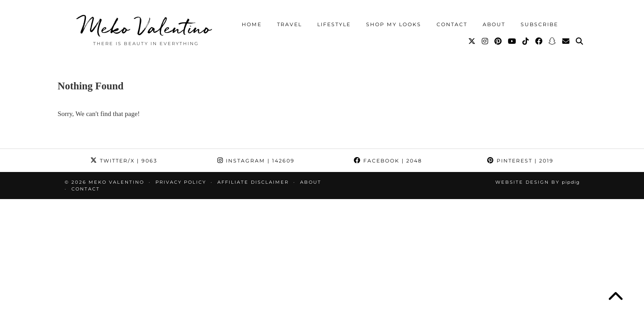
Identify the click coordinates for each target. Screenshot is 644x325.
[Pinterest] (498, 42)
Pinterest (520, 161)
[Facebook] (539, 42)
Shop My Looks (394, 24)
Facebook (388, 161)
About (494, 24)
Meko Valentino (146, 27)
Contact (452, 24)
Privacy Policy (181, 182)
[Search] (580, 42)
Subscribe (539, 24)
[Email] (566, 42)
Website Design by (538, 182)
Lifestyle (334, 24)
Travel (289, 24)
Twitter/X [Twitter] (124, 161)
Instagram (256, 161)
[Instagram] (485, 42)
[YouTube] (512, 42)
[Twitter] (472, 42)
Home (252, 24)
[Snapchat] (553, 42)
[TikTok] (526, 42)
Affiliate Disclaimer (253, 182)
